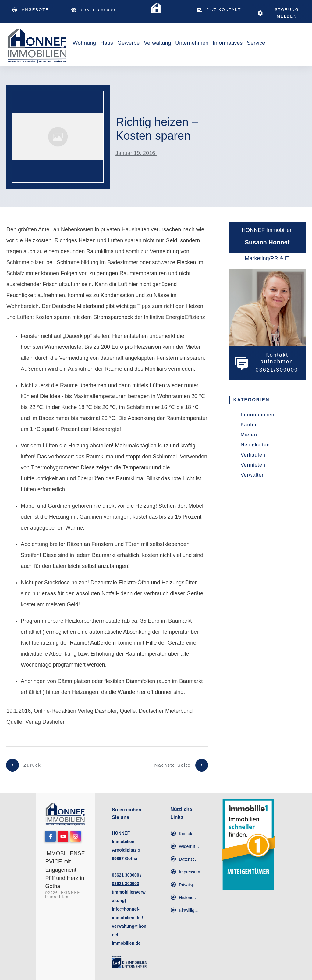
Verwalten (253, 475)
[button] (185, 885)
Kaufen (249, 425)
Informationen (258, 415)
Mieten (249, 435)
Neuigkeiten (255, 445)
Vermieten (253, 465)
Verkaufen (253, 455)
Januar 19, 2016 (136, 153)
